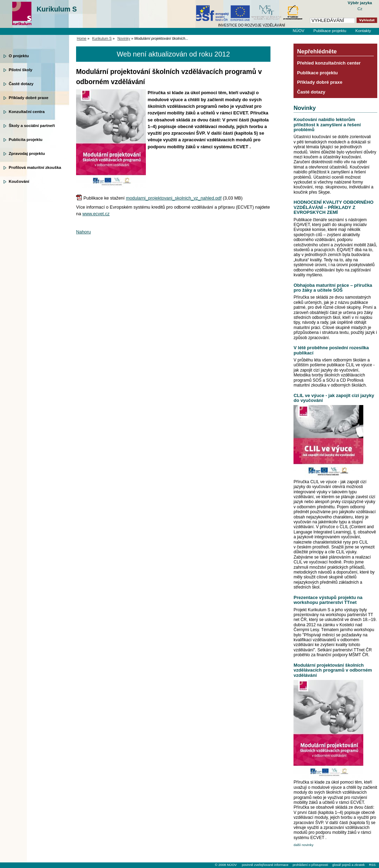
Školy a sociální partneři (32, 126)
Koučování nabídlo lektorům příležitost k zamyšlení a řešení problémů (327, 125)
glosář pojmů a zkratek (348, 865)
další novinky (303, 845)
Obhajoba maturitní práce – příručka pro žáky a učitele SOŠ (333, 288)
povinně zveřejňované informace (265, 865)
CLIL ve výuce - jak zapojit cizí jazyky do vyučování (334, 398)
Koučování (19, 181)
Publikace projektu (330, 31)
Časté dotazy (21, 84)
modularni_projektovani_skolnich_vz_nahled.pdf (174, 198)
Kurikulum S (57, 9)
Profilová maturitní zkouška (35, 167)
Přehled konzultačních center (329, 63)
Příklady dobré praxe (29, 98)
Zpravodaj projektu (27, 154)
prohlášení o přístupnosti (310, 865)
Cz (360, 9)
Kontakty (363, 31)
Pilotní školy (21, 70)
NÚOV (299, 31)
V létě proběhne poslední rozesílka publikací (331, 350)
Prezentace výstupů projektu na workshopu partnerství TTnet (328, 600)
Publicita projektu (26, 140)
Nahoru (83, 232)
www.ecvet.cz (96, 214)
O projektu (19, 56)
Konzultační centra (27, 112)
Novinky (124, 39)
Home (82, 39)
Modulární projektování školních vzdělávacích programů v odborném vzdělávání (333, 670)
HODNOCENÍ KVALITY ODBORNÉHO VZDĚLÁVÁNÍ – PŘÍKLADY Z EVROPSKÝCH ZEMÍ (333, 207)
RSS (372, 865)
